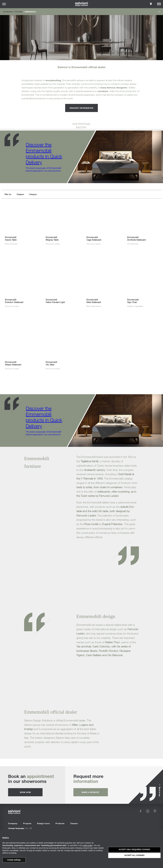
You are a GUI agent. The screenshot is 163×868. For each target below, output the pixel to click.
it (31, 828)
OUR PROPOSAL (81, 124)
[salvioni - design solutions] (82, 4)
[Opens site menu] (4, 4)
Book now (25, 792)
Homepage (8, 12)
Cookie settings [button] (14, 860)
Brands (19, 12)
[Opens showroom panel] (151, 4)
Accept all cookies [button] (134, 855)
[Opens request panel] (159, 4)
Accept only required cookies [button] (134, 850)
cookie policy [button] (87, 845)
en (27, 828)
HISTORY (82, 127)
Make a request (90, 792)
